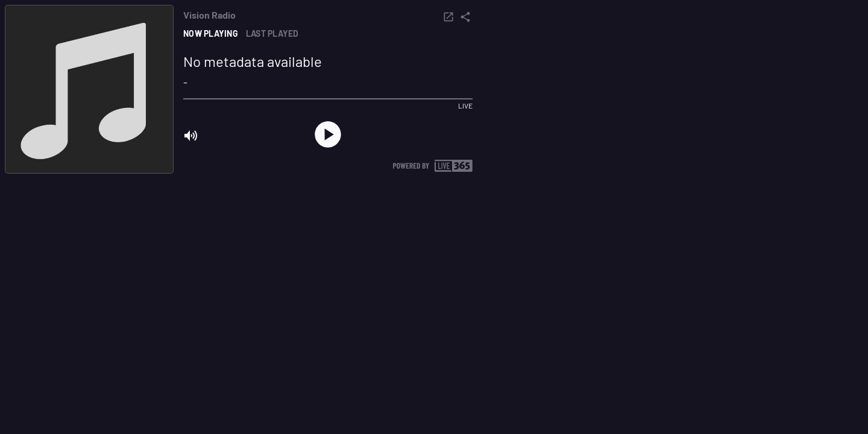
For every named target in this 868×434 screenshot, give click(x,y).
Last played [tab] (272, 33)
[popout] (448, 17)
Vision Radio (209, 15)
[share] (465, 17)
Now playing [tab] (211, 33)
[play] (328, 134)
